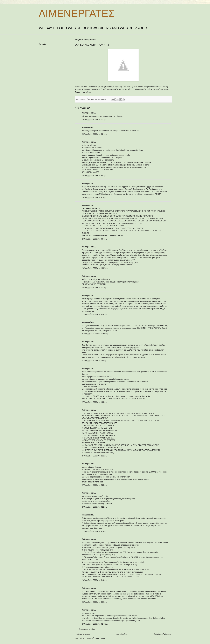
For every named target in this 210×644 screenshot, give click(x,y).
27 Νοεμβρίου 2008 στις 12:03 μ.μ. (95, 361)
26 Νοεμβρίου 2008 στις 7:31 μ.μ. (95, 119)
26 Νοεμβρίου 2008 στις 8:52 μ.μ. (95, 176)
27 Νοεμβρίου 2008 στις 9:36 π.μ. (95, 314)
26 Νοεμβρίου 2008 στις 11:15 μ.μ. (95, 288)
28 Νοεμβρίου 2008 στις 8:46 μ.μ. (95, 580)
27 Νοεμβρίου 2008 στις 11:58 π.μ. (95, 334)
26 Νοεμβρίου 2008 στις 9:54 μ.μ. (95, 239)
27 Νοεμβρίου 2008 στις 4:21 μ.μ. (95, 507)
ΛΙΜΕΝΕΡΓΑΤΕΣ (77, 13)
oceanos (85, 127)
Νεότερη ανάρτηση (83, 634)
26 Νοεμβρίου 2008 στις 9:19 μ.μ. (95, 197)
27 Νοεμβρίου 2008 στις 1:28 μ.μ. (95, 402)
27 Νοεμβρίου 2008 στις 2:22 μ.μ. (95, 456)
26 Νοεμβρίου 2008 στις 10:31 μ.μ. (95, 268)
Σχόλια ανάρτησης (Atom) (95, 638)
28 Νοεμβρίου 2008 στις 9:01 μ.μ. (95, 602)
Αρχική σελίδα (122, 634)
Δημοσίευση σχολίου (87, 629)
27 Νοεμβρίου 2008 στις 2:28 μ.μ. (95, 485)
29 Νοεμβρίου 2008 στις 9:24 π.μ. (95, 624)
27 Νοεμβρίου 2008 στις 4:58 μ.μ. (95, 531)
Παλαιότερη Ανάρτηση (162, 634)
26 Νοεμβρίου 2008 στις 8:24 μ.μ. (95, 134)
